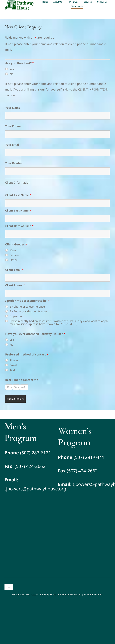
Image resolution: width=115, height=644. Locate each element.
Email (13, 365)
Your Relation (14, 163)
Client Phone (15, 285)
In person (16, 316)
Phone (14, 360)
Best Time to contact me (22, 380)
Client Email (14, 270)
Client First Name (18, 195)
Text (12, 370)
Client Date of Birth (19, 226)
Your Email (12, 145)
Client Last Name (18, 210)
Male (13, 250)
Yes (12, 69)
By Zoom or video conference (28, 311)
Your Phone (13, 126)
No (12, 74)
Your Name (13, 108)
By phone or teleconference (27, 307)
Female (14, 255)
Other (13, 260)
